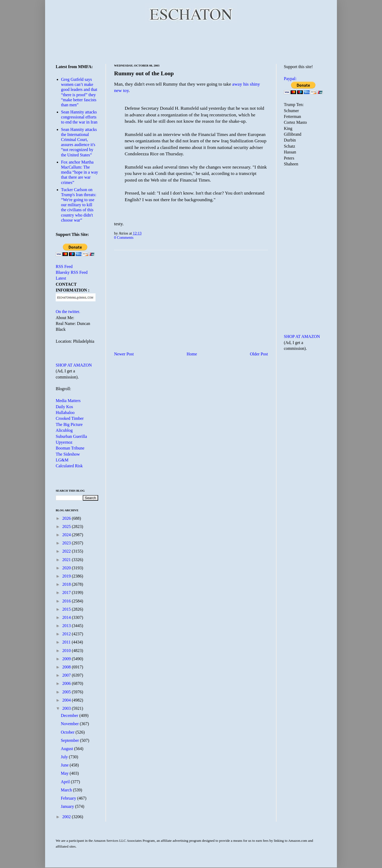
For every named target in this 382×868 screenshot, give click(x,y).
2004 (67, 700)
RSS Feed (64, 266)
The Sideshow (68, 454)
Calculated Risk (69, 466)
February (69, 798)
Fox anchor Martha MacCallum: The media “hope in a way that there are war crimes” (80, 172)
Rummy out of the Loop (144, 73)
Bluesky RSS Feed (72, 272)
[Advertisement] (191, 42)
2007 (67, 675)
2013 (67, 626)
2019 (67, 576)
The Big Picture (69, 424)
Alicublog (64, 430)
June (65, 765)
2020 (67, 568)
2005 (67, 692)
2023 (67, 543)
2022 (67, 551)
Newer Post (124, 354)
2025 (67, 526)
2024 (67, 535)
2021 (67, 560)
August (67, 749)
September (70, 740)
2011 (67, 642)
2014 (67, 617)
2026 (67, 518)
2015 (67, 609)
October (68, 732)
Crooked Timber (70, 418)
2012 (67, 634)
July (65, 757)
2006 (67, 683)
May (65, 773)
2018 (67, 584)
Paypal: (290, 79)
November (70, 724)
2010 (67, 651)
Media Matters (68, 401)
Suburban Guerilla (71, 436)
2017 (67, 592)
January (68, 806)
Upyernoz (64, 442)
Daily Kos (64, 407)
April (66, 782)
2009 (67, 659)
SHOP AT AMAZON (74, 365)
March (67, 790)
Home (192, 354)
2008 (67, 667)
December (70, 715)
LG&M (62, 460)
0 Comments (124, 237)
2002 (67, 817)
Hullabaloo (65, 413)
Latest (61, 278)
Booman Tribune (70, 448)
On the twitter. (68, 312)
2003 (67, 708)
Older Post (259, 354)
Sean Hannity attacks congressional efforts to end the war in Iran (79, 117)
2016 (67, 601)
